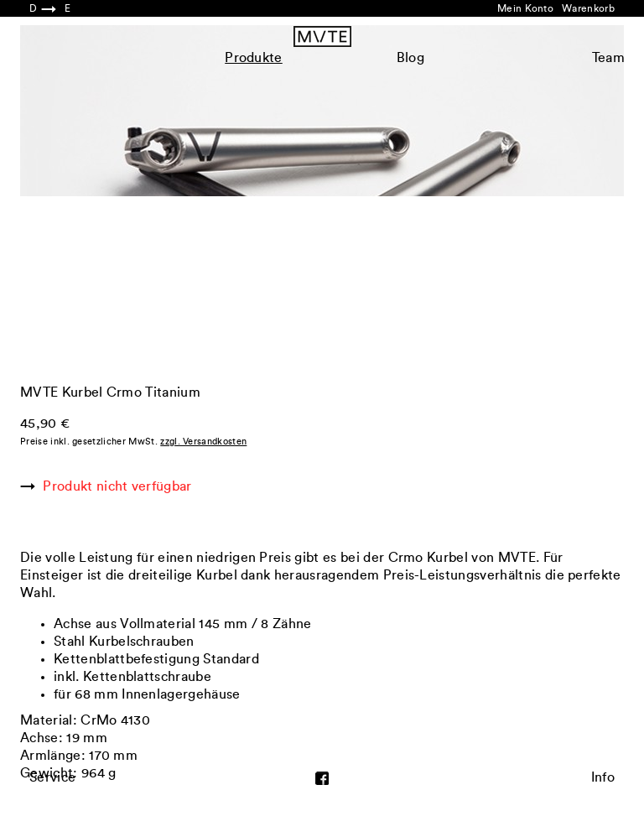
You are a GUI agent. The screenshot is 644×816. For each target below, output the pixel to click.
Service (52, 777)
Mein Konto (525, 8)
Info (603, 777)
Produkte (254, 58)
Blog (410, 58)
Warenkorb (588, 8)
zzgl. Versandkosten (203, 442)
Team (608, 58)
